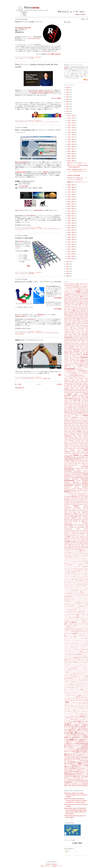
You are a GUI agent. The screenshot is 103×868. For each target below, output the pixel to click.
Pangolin (75, 436)
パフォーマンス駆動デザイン (79, 651)
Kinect (87, 396)
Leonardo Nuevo (38, 210)
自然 (68, 751)
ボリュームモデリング (77, 685)
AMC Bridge (85, 298)
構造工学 (70, 745)
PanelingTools (68, 436)
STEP (65, 521)
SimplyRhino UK (68, 514)
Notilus (69, 431)
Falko (81, 353)
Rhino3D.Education (69, 470)
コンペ (86, 598)
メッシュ (76, 694)
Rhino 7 (68, 460)
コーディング (74, 592)
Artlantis (76, 306)
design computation (69, 336)
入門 (81, 776)
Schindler (72, 503)
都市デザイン (83, 773)
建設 (68, 740)
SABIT (76, 498)
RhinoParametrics (69, 485)
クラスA (84, 586)
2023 (68, 95)
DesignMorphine (69, 337)
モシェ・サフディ (72, 697)
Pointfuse (81, 444)
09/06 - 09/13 (71, 154)
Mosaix (79, 427)
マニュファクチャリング (72, 689)
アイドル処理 (79, 551)
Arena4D (86, 303)
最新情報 (79, 748)
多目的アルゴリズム (82, 767)
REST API (82, 453)
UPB (69, 535)
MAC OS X (85, 406)
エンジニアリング (74, 571)
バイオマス (67, 646)
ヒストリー (74, 660)
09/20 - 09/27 (71, 149)
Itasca (83, 391)
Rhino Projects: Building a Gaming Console (42, 92)
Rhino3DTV (85, 471)
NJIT (87, 430)
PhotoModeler (71, 441)
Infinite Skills (85, 386)
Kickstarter (81, 395)
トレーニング (28, 58)
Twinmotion (74, 532)
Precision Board (80, 447)
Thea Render (81, 527)
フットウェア (74, 667)
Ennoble (66, 347)
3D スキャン (81, 286)
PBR (70, 439)
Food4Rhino (84, 357)
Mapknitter (66, 411)
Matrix (87, 411)
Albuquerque (76, 298)
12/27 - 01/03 (71, 116)
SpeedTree (71, 520)
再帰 (70, 748)
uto (74, 535)
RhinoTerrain (68, 490)
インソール (69, 560)
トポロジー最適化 (73, 637)
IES (65, 386)
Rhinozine (86, 490)
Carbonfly (82, 319)
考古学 (77, 745)
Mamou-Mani (76, 409)
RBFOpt (73, 453)
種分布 (75, 753)
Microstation (81, 422)
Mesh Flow (85, 419)
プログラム (81, 675)
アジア (60, 866)
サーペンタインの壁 (76, 602)
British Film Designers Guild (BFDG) (78, 316)
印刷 (77, 722)
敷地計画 (72, 781)
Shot (87, 509)
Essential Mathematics (70, 348)
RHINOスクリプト (70, 492)
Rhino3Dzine (67, 473)
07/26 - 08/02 (71, 190)
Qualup (78, 452)
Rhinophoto (78, 485)
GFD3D (80, 364)
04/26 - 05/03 (71, 221)
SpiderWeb (76, 520)
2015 (68, 114)
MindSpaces (71, 424)
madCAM (80, 408)
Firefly (78, 354)
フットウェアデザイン (83, 667)
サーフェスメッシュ (79, 600)
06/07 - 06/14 (71, 206)
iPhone (84, 389)
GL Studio (86, 365)
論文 (86, 786)
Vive (87, 542)
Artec (84, 305)
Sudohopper (85, 523)
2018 (68, 106)
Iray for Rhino (67, 391)
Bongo (66, 314)
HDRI (73, 380)
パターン (84, 646)
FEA (87, 353)
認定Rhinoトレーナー (69, 778)
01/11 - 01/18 (71, 256)
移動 (70, 722)
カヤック (75, 584)
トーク (67, 635)
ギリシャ (75, 586)
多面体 (76, 767)
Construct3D (72, 327)
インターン (74, 560)
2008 (68, 276)
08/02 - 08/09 (71, 187)
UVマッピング (79, 535)
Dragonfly (66, 342)
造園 (84, 765)
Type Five (79, 532)
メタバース (81, 693)
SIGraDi (77, 511)
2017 (68, 109)
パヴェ (77, 646)
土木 (74, 775)
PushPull (79, 450)
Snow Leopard (67, 517)
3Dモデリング (81, 290)
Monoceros (67, 427)
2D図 (77, 284)
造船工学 (67, 767)
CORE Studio (73, 328)
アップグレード (80, 552)
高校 (69, 747)
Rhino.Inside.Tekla (79, 468)
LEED (79, 403)
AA (78, 294)
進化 (80, 756)
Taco (75, 526)
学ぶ (73, 727)
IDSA (87, 385)
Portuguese (67, 447)
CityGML (69, 323)
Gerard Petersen (75, 364)
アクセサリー (69, 552)
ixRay (87, 391)
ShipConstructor (68, 509)
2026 (68, 87)
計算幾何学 (85, 738)
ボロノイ (70, 686)
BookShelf (71, 314)
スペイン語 (75, 614)
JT (65, 394)
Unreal (66, 535)
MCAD (72, 414)
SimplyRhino (85, 512)
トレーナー (78, 639)
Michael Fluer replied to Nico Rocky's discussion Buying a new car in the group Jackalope (76, 795)
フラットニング (75, 671)
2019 (68, 104)
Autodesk (75, 308)
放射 (87, 783)
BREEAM (86, 314)
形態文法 (70, 738)
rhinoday (86, 477)
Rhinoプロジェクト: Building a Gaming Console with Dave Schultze (37, 66)
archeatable (80, 302)
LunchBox (70, 406)
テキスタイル (85, 624)
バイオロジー (73, 646)
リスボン (69, 709)
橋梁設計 (75, 735)
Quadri (74, 452)
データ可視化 (83, 621)
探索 (81, 768)
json (87, 392)
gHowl (87, 364)
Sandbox (86, 498)
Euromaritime (85, 348)
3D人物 (66, 294)
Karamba (86, 394)
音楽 (65, 723)
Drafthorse (83, 340)
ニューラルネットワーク (76, 642)
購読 (86, 80)
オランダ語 (84, 576)
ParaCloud (85, 436)
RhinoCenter (73, 476)
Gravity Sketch (70, 377)
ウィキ (83, 565)
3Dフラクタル (74, 290)
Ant (83, 300)
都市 (78, 773)
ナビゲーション (79, 640)
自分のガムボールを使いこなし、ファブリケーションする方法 (38, 282)
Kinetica (45, 172)
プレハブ (86, 674)
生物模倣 (68, 762)
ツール (81, 618)
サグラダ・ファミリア (70, 603)
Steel (84, 520)
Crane (87, 330)
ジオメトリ (83, 606)
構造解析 (82, 743)
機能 (83, 730)
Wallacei (86, 543)
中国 (67, 772)
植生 (72, 756)
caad (68, 317)
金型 (67, 736)
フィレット (72, 664)
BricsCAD (67, 316)
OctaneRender (70, 433)
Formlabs (82, 359)
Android (72, 300)
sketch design (85, 514)
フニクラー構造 (68, 669)
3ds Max (82, 287)
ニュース (86, 640)
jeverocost (72, 392)
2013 (68, 264)
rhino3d (86, 468)
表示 (68, 781)
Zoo (83, 549)
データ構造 (69, 624)
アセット (75, 552)
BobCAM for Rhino (79, 312)
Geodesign (76, 362)
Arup (80, 306)
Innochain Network (69, 388)
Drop (79, 342)
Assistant (66, 308)
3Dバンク (68, 290)
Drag (87, 340)
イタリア (82, 557)
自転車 (70, 751)
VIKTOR (75, 538)
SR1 (79, 520)
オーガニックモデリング (72, 573)
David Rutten (77, 334)
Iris (77, 391)
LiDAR (66, 405)
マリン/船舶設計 (80, 689)
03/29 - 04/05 (71, 230)
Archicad (67, 303)
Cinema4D (85, 322)
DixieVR (84, 339)
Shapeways (77, 507)
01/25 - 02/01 (71, 251)
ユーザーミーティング (76, 700)
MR (69, 428)
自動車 (78, 751)
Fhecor (74, 354)
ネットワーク (80, 643)
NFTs (84, 430)
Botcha (76, 314)
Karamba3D (67, 395)
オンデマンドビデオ (75, 578)
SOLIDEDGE (85, 517)
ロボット (37, 379)
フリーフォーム (81, 672)
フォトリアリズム (81, 666)
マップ (66, 688)
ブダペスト (68, 667)
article (72, 306)
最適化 (83, 748)
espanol (82, 347)
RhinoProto (77, 487)
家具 (65, 725)
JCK (65, 392)
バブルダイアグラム (76, 653)
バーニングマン (70, 645)
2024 (68, 92)
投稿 (67, 851)
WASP (66, 545)
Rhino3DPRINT (78, 471)
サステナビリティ (80, 603)
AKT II (71, 298)
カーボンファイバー (73, 583)
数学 (85, 757)
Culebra (79, 331)
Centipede (74, 320)
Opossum (67, 434)
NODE (66, 431)
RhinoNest (85, 484)
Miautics (70, 422)
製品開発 (79, 762)
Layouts (75, 402)
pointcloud (76, 444)
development (82, 337)
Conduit (66, 327)
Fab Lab (86, 351)
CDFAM (70, 320)
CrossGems (67, 331)
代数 (77, 768)
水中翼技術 (82, 757)
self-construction (74, 504)
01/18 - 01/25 (71, 254)
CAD (70, 317)
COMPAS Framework (80, 325)
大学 (79, 768)
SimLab (66, 512)
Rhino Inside (81, 463)
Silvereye (86, 511)
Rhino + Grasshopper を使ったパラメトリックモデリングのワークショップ (38, 131)
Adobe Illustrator (68, 297)
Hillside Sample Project (82, 380)
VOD (71, 543)
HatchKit (86, 379)
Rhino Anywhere (79, 460)
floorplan (66, 358)
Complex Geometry (20, 172)
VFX (70, 538)
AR (76, 301)
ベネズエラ (79, 682)
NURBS (79, 431)
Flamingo (86, 354)
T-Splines (71, 526)
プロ (65, 675)
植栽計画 (69, 756)
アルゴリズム (81, 556)
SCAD (78, 501)
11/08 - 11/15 (71, 132)
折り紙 (83, 762)
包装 (85, 783)
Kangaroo (69, 394)
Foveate (66, 361)
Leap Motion (85, 402)
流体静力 (73, 786)
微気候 (66, 781)
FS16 (74, 361)
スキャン (76, 611)
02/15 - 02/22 (71, 244)
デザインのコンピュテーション (79, 629)
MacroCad (75, 408)
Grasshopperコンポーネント (72, 371)
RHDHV (72, 455)
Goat (74, 367)
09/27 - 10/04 (71, 147)
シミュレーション (81, 608)
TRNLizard (86, 531)
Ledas (76, 403)
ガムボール (70, 584)
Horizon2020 (81, 382)
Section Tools (85, 503)
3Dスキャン (82, 289)
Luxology (79, 406)
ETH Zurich (79, 348)
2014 (68, 262)
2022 (68, 97)
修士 (78, 753)
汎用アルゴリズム (84, 779)
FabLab (66, 353)
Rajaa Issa (85, 452)
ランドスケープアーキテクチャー (76, 707)
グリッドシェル (69, 589)
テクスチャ (67, 625)
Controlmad (85, 326)
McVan (87, 417)
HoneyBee (72, 382)
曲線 (82, 735)
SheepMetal (85, 507)
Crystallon (72, 331)
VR (73, 543)
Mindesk (66, 424)
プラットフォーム (82, 671)
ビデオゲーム (84, 660)
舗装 (83, 783)
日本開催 (74, 776)
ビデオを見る (58, 298)
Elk (83, 345)
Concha (86, 325)
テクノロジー (82, 625)
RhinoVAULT (74, 490)
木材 (84, 784)
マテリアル (71, 688)
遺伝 (72, 722)
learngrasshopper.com (69, 403)
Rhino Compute (71, 462)
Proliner (78, 448)
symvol (66, 526)
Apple (73, 302)
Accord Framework (84, 295)
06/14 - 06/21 (71, 204)
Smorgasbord (85, 515)
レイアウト (82, 710)
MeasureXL (67, 419)
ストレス (70, 614)
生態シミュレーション (74, 761)
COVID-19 (72, 330)
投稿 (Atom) (21, 388)
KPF (79, 397)
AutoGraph (80, 308)
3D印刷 (21, 333)
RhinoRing (74, 488)
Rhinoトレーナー (80, 492)
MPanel (66, 428)
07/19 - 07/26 (71, 192)
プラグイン (75, 669)
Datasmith (71, 334)
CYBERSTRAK (67, 333)
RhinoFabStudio (53, 229)
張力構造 (73, 771)
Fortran (87, 359)
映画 (80, 722)
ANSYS (80, 300)
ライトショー (70, 704)
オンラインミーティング (70, 581)
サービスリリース (69, 600)
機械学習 (71, 730)
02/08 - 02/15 (71, 247)
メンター (84, 696)
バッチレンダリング (82, 648)
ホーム (39, 384)
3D (85, 284)
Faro (84, 353)
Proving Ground (84, 448)
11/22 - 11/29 (71, 128)
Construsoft (78, 327)
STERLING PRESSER (73, 521)
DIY (87, 339)
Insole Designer (80, 388)
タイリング (84, 616)
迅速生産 (77, 757)
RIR (65, 497)
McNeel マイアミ (71, 416)
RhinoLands (76, 482)
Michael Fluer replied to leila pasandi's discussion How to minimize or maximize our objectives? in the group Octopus (76, 800)
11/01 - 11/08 (71, 135)
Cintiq (65, 323)
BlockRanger (71, 312)
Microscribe (75, 422)
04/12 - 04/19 (71, 225)
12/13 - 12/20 (71, 120)
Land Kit (66, 400)
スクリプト (82, 611)
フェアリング (68, 666)
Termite (66, 528)
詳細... (29, 266)
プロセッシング (81, 677)
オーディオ (73, 575)
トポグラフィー (83, 635)
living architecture (77, 405)
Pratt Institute (73, 447)
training (74, 531)
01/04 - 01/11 (71, 259)
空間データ (70, 736)
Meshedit (74, 421)
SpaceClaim (85, 518)
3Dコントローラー (74, 289)
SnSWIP (21, 241)
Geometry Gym (84, 362)
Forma (78, 359)
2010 (68, 271)
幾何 (67, 730)
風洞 (75, 781)
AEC (21, 379)
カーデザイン (81, 581)
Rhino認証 (81, 495)
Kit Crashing (72, 397)
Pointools (86, 444)
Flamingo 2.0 (68, 356)
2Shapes (82, 284)
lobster (82, 405)
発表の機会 (78, 779)
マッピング (86, 686)
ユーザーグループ (78, 699)
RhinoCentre (79, 476)
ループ (77, 710)
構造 (33, 274)
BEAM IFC (78, 309)
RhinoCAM (67, 476)
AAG (87, 294)
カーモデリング (81, 583)
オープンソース (79, 575)
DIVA (81, 339)
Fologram (77, 358)
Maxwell (80, 412)
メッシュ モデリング (82, 694)
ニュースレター (67, 642)
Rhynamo (86, 495)
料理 (77, 786)
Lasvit (71, 402)
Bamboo (73, 309)
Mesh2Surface (68, 421)
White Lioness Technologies (74, 546)
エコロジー (68, 570)
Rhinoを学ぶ (75, 495)
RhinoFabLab (55, 333)
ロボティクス (72, 718)
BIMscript (83, 311)
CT (76, 331)
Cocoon (73, 325)
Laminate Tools (85, 399)
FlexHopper (82, 356)
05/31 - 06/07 (71, 209)
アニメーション (70, 555)
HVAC (81, 383)
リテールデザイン (75, 709)
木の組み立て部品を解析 (24, 238)
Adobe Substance (76, 297)
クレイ (69, 590)
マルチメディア (74, 691)
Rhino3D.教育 (82, 470)
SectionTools (67, 504)
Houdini (86, 382)
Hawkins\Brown (68, 380)
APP (85, 300)
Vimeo (23, 316)
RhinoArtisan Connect (69, 474)
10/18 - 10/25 (71, 139)
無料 (76, 784)
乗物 (65, 756)
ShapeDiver (76, 506)
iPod (87, 389)
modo (77, 425)
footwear (66, 359)
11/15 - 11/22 (71, 130)
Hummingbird (76, 383)
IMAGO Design (77, 386)
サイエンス (82, 602)
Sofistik (76, 517)
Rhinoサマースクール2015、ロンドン (29, 22)
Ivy (85, 391)
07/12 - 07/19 (71, 194)
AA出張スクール (69, 295)
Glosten (66, 367)
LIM (68, 405)
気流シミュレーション (80, 731)
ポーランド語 (69, 683)
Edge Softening (67, 345)
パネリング (78, 649)
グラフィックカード (74, 587)
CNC (69, 325)
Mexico (66, 422)
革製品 (70, 727)
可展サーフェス (85, 723)
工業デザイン (70, 743)
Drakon (71, 342)
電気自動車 (74, 773)
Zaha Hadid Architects (73, 549)
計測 (65, 740)
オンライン (27, 122)
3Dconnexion (69, 287)
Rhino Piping (72, 465)
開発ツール (80, 725)
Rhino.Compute (68, 467)
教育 (32, 58)
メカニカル (71, 693)
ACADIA (78, 295)
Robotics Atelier (81, 497)
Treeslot (78, 531)
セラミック (71, 616)
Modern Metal (71, 425)
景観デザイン (79, 738)
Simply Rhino (77, 512)
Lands (71, 400)
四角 (83, 750)
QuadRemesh (68, 452)
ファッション (83, 663)
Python (86, 450)
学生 (76, 727)
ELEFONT (80, 345)
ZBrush (80, 549)
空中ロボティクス (79, 736)
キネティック (69, 586)
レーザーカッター (76, 712)
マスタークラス (79, 686)
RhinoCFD (67, 477)
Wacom (82, 543)
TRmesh (81, 531)
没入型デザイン (68, 784)
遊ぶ (68, 786)
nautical (71, 428)
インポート (81, 563)
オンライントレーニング (36, 122)
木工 (82, 784)
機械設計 (80, 730)
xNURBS (86, 548)
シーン (83, 605)
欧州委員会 (86, 722)
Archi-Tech (86, 302)
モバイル (71, 699)
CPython (78, 330)
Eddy (87, 344)
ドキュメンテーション (74, 635)
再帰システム (74, 748)
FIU (81, 354)
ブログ (68, 675)
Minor (76, 424)
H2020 (66, 379)
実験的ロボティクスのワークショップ (29, 340)
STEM (87, 520)
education (73, 345)
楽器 (79, 727)
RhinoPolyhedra (68, 487)
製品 (76, 762)
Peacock (75, 439)
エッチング (74, 570)
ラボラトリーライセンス (75, 705)
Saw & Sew (73, 501)
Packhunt (79, 434)
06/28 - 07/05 (71, 199)
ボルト (84, 685)
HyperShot (85, 383)
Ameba (68, 300)
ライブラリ (75, 704)
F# (82, 351)
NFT (82, 430)
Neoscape (86, 428)
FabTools (77, 353)
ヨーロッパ (48, 866)
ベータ (66, 682)
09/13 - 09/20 (71, 151)
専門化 (68, 764)
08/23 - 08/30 (71, 158)
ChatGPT (74, 322)
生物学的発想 (82, 761)
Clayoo (74, 323)
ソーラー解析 (76, 616)
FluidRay (70, 358)
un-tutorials (73, 534)
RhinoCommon (79, 477)
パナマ (73, 650)
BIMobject (78, 311)
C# (87, 316)
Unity (78, 534)
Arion (65, 305)
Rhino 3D (81, 455)
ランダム (82, 705)
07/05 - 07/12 (71, 197)
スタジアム (81, 613)
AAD (85, 294)
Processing (70, 448)
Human (66, 383)
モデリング (20, 230)
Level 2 (86, 403)
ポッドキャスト (84, 683)
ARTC (25, 333)
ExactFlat (82, 350)
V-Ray (68, 537)
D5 (76, 333)
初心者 (87, 753)
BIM (74, 311)
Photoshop (77, 441)
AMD (65, 300)
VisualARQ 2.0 (74, 542)
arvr (83, 306)
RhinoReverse (67, 488)
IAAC (72, 385)
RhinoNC (80, 484)
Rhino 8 (73, 460)
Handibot (81, 379)
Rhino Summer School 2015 (23, 28)
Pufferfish (72, 450)
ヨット (81, 702)
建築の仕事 (77, 740)
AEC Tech (86, 297)
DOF (74, 340)
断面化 (66, 770)
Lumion (66, 406)
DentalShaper (85, 334)
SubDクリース (75, 523)
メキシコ (76, 692)
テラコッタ (82, 634)
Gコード (86, 377)
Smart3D (80, 515)
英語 (82, 722)
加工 (80, 723)
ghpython (66, 365)
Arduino (81, 303)
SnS (28, 274)
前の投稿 (59, 384)
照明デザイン (76, 754)
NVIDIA (84, 431)
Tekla (87, 526)
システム (74, 608)
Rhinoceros (85, 476)
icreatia (84, 385)
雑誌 (78, 750)
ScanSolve (23, 274)
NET (65, 430)
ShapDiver (81, 504)
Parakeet (66, 438)
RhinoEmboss (75, 479)
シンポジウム (69, 611)
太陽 (69, 768)
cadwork (86, 317)
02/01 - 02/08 (71, 249)
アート (68, 551)
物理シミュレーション (75, 782)
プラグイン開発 (82, 669)
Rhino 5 (22, 58)
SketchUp (67, 515)
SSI (81, 520)
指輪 (85, 750)
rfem (68, 455)
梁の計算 (80, 786)
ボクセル (74, 683)
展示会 (66, 773)
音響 (68, 723)
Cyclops (73, 333)
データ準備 (74, 624)
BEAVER (83, 309)
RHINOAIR (79, 473)
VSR (78, 543)
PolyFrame (71, 445)
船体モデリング (74, 764)
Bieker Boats (67, 311)
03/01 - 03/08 (71, 240)
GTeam (78, 377)
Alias (80, 298)
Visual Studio (79, 540)
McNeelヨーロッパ (78, 417)
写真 (81, 751)
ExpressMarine (77, 351)
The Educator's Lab (72, 528)
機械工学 (75, 730)
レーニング (68, 713)
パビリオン (70, 651)
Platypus (80, 442)
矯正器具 (79, 735)
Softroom (80, 517)
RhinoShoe (86, 488)
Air (69, 298)
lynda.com (41, 94)
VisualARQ (67, 542)
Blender (66, 312)
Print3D (86, 447)
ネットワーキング (73, 643)
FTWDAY (77, 361)
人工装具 (73, 757)
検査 (85, 742)
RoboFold (74, 497)
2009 (68, 274)
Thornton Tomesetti (82, 529)
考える (74, 745)
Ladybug (70, 398)
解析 (30, 274)
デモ (78, 634)
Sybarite (86, 524)
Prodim (74, 448)
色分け (74, 756)
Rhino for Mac (73, 463)
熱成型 (69, 779)
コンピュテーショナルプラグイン (81, 597)
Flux (74, 358)
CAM (78, 319)
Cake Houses (70, 319)
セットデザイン (82, 614)
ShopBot (74, 509)
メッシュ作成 (77, 696)
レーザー (69, 712)
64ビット (74, 294)
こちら (45, 51)
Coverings (66, 330)
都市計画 (70, 775)
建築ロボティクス (71, 742)
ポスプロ (78, 683)
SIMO (70, 512)
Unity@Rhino (82, 534)
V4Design (82, 537)
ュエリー (77, 702)
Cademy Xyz (75, 317)
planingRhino (74, 442)
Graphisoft (86, 367)
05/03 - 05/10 (71, 218)
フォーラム (74, 666)
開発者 (85, 725)
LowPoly (86, 405)
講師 (67, 747)
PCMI (72, 439)
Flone (87, 356)
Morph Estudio (73, 427)
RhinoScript (80, 488)
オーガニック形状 (83, 573)
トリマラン (70, 639)
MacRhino (70, 408)
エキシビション (78, 568)
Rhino (17, 162)
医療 (74, 722)
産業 (81, 750)
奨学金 (69, 754)
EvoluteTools (76, 350)
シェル (77, 606)
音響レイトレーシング (74, 723)
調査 (80, 772)
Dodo (71, 340)
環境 (82, 727)
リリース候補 (72, 710)
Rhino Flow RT (78, 462)
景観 (73, 738)
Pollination (66, 445)
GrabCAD (80, 367)
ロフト (69, 716)
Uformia (66, 534)
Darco (79, 333)
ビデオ (79, 659)
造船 (87, 765)
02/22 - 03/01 (71, 242)
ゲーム (81, 590)
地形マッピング (74, 770)
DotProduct (78, 340)
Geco (71, 362)
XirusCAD (81, 548)
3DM (74, 287)
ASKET (86, 306)
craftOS (82, 330)
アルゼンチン (77, 557)
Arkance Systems (71, 305)
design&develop (85, 336)
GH (20, 229)
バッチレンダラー (74, 648)
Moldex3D (86, 425)
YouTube (18, 316)
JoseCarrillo (83, 392)
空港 (74, 736)
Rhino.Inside (85, 467)
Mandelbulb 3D (84, 409)
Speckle (66, 520)
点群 (70, 773)
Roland (86, 497)
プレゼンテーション (78, 674)
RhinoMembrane (68, 484)
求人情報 (70, 733)
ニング (83, 642)
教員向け (69, 735)
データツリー (68, 619)
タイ (80, 616)
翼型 (70, 786)
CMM (65, 325)
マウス (74, 686)
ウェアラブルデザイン (77, 567)
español (86, 347)
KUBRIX (83, 397)
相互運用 (74, 765)
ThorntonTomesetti (68, 531)
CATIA (66, 320)
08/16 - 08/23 (71, 161)
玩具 (85, 728)
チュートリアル (74, 618)
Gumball (82, 377)
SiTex (80, 514)
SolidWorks (74, 518)
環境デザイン (75, 728)
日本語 (78, 776)
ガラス (79, 584)
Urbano (72, 535)
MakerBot (70, 409)
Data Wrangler (85, 333)
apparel (70, 302)
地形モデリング (82, 770)
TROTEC (66, 532)
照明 (72, 754)
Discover (77, 339)
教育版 (79, 733)
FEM (71, 354)
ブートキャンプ (78, 664)
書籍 (65, 754)
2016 (68, 111)
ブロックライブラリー (74, 680)
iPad (80, 389)
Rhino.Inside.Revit (69, 468)
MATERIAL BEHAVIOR (74, 411)
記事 (65, 733)
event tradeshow (68, 350)
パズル (80, 646)
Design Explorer (77, 336)
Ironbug (79, 391)
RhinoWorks (81, 490)
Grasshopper (23, 162)
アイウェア (73, 551)
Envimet (77, 347)
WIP (70, 548)
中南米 (55, 866)
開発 (76, 725)
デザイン (69, 627)
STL (80, 521)
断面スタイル (85, 768)
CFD (79, 320)
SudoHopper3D (68, 524)
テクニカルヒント (75, 625)
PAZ (84, 438)
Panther (80, 436)
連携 (84, 786)
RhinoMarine (85, 482)
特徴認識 (67, 776)
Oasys (66, 433)
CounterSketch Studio (83, 328)
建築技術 (81, 742)
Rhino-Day (86, 465)
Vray (76, 543)
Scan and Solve (84, 501)
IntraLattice (72, 389)
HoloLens (66, 382)
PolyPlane (81, 445)
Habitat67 (71, 379)
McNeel (66, 67)
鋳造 (70, 771)
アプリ (76, 555)
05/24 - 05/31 (71, 211)
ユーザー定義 (72, 702)
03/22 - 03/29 (71, 232)
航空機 (85, 745)
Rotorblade (67, 498)
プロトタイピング (83, 680)
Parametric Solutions (74, 438)
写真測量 (85, 751)
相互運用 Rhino (80, 765)
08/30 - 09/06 (71, 156)
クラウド (79, 586)
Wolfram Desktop (75, 548)
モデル (85, 697)
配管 (72, 779)
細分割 (76, 750)
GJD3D (81, 365)
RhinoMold (75, 484)
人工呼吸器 (68, 757)
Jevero (68, 392)
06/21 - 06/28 (71, 202)
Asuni (70, 308)
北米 (42, 866)
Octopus (76, 433)
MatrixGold (67, 412)
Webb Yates (77, 545)
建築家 (77, 742)
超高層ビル (83, 772)
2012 (68, 266)
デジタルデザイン (78, 630)
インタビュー (68, 562)
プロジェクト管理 (72, 677)
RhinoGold (85, 481)
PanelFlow (86, 435)
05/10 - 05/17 (71, 216)
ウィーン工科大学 (78, 565)
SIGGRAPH (73, 511)
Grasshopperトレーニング (76, 372)
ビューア (78, 661)
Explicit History (68, 351)
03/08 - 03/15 (71, 237)
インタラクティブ (76, 562)
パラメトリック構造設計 (72, 658)
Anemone (76, 300)
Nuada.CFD (74, 431)
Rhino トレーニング (79, 465)
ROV (71, 498)
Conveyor (66, 328)
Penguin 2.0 (81, 439)
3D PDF (71, 285)
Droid (75, 342)
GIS (78, 365)
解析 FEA (73, 725)
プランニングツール (73, 672)
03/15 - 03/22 (71, 235)
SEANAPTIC (79, 503)
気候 (86, 730)
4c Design (70, 294)
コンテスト (82, 593)
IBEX (81, 385)
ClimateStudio (85, 323)
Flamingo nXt (75, 356)
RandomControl (68, 453)
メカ (67, 692)
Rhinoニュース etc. (72, 12)
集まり (81, 753)
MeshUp (78, 421)
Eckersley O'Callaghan (80, 344)
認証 (87, 776)
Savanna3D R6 (75, 500)
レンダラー (75, 715)
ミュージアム (81, 691)
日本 (70, 776)
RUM (73, 498)
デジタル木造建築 (72, 634)
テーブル (79, 624)
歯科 (65, 751)
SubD (83, 521)
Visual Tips (85, 540)
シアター (79, 605)
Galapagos (83, 361)
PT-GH (66, 450)
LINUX (71, 405)
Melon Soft (78, 419)
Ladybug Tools (77, 398)
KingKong (66, 397)
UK (69, 534)
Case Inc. (86, 319)
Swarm (76, 524)
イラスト (78, 559)
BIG (71, 311)
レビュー (83, 713)
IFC (68, 386)
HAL (76, 378)
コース (85, 590)
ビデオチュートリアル (54, 122)
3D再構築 (86, 292)
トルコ (74, 639)
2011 (68, 269)
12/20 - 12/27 (71, 118)
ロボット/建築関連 (43, 379)
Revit (87, 453)
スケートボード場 (75, 613)
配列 (74, 779)
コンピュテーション (69, 598)
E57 (87, 342)
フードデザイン (85, 664)
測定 (70, 767)
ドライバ (78, 637)
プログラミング (74, 675)
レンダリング (82, 715)
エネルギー (80, 570)
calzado (75, 319)
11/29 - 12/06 (71, 125)
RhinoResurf (85, 487)
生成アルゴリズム (82, 759)
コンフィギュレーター (79, 598)
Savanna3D (67, 500)
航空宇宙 (81, 745)
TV (70, 532)
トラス (82, 637)
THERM (86, 528)
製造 (74, 762)
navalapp (75, 428)
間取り (80, 728)
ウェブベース (70, 568)
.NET (65, 284)
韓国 (82, 728)
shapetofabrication (68, 507)
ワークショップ (78, 720)
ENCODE (86, 345)
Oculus (80, 433)
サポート (74, 605)
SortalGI (80, 518)
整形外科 (72, 759)
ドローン (68, 640)
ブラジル (69, 670)
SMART (75, 515)
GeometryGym (67, 364)
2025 (68, 90)
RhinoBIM (85, 474)
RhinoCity (72, 477)
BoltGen (86, 312)
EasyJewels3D (67, 344)
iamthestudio (76, 385)
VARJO (86, 537)
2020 (68, 102)
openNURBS (85, 433)
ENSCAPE (72, 347)
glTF (70, 367)
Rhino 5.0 (73, 459)
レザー (72, 713)
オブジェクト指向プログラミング (75, 576)
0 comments (38, 57)
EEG (76, 345)
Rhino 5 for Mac (46, 333)
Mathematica (82, 411)
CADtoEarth (81, 317)
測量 (73, 767)
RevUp (66, 455)
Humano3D (71, 383)
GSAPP (75, 377)
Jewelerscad (78, 392)
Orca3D (73, 434)
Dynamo (83, 342)
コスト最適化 (80, 592)
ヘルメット (84, 682)
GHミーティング (73, 365)
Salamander (81, 498)
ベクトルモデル (72, 682)
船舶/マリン (82, 764)
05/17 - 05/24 (71, 213)
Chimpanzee (79, 322)
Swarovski (81, 524)
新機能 (77, 756)
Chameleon (86, 320)
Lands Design (77, 400)
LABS (66, 398)
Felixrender (67, 354)
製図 (71, 762)
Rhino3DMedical (68, 471)
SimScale (76, 514)
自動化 (74, 751)
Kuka (32, 379)
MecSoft (72, 419)
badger (69, 309)
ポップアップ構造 (68, 685)
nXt (87, 431)
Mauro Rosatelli (74, 412)
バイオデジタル (84, 645)
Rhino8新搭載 (73, 473)
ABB (75, 295)
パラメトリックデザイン (76, 654)
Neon (82, 428)
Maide (84, 408)
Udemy (84, 532)
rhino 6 (78, 459)
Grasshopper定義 (73, 375)
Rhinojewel (67, 482)
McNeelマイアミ (35, 229)
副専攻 (78, 781)
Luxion (75, 406)
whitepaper (83, 546)
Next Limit (69, 430)
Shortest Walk (81, 509)
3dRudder (77, 287)
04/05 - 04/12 (71, 228)
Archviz (77, 303)
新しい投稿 (18, 384)
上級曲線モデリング (84, 754)
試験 (87, 750)
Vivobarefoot (67, 543)
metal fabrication (84, 421)
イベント (72, 559)
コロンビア (69, 593)
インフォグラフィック (73, 563)
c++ (65, 317)
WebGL (83, 545)
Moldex (81, 425)
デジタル (71, 630)
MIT (78, 424)
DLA (65, 340)
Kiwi (77, 397)
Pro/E (65, 448)
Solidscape (67, 518)
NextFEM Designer (76, 430)
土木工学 (78, 775)
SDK (75, 503)
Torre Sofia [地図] (23, 186)
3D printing (76, 286)
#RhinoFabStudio (71, 284)
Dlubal (68, 340)
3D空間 (82, 292)
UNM (87, 534)
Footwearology (72, 359)
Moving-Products (84, 427)
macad (66, 408)
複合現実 (84, 781)
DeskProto (76, 337)
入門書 (84, 776)
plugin (83, 442)
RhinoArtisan (85, 473)
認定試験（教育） (77, 778)
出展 (84, 753)
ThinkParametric (68, 529)
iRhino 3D (73, 391)
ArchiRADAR (72, 303)
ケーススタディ (75, 590)
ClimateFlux (78, 323)
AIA (67, 298)
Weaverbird (71, 545)
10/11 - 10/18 (71, 142)
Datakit (66, 334)
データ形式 (82, 622)
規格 (87, 731)
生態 (68, 761)
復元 (81, 781)
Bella (87, 309)
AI (65, 298)
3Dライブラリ (72, 292)
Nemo (79, 428)
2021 (68, 99)
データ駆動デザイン (74, 622)
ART (77, 305)
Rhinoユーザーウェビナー (76, 493)
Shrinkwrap (67, 510)
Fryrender (70, 361)
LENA (83, 403)
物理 (68, 782)
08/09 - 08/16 (71, 185)
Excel (87, 350)
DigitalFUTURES (72, 339)
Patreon (81, 438)
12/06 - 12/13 (71, 123)
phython (83, 441)
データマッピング (76, 621)
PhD (85, 439)
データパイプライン (76, 619)
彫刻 (77, 771)
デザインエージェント (77, 627)
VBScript (66, 538)
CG (81, 320)
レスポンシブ (77, 713)
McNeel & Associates (79, 414)
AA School (81, 294)
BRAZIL (81, 314)
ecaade (73, 344)
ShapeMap (86, 506)
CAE (65, 319)
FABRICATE (72, 353)
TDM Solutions (81, 526)
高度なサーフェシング (76, 747)
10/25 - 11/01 (71, 137)
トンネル (73, 640)
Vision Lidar (73, 540)
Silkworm (82, 511)
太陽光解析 (73, 768)
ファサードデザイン (73, 663)
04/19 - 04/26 (71, 223)
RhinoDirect (67, 479)
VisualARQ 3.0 (82, 542)
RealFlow (78, 453)
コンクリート (76, 593)
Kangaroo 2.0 (78, 394)
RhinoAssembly (78, 474)
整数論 (75, 759)
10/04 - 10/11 (71, 144)
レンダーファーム (69, 715)
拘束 (76, 743)
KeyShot (75, 395)
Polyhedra (77, 445)
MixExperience (82, 424)
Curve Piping (85, 331)
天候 (87, 772)
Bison (87, 311)
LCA (79, 402)
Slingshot (71, 515)
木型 (80, 784)
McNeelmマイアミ (79, 416)
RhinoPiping (85, 485)
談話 (68, 770)
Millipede (86, 422)
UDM (87, 532)
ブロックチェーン (79, 679)
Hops (77, 382)
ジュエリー (74, 609)
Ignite (71, 386)
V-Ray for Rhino (75, 537)
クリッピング (76, 589)
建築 (49, 379)
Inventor (77, 389)
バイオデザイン (77, 645)
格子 (67, 727)
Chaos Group (68, 322)
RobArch (68, 497)
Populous (86, 445)
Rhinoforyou (78, 481)
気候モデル (72, 731)
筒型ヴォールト (84, 775)
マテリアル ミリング (79, 688)
